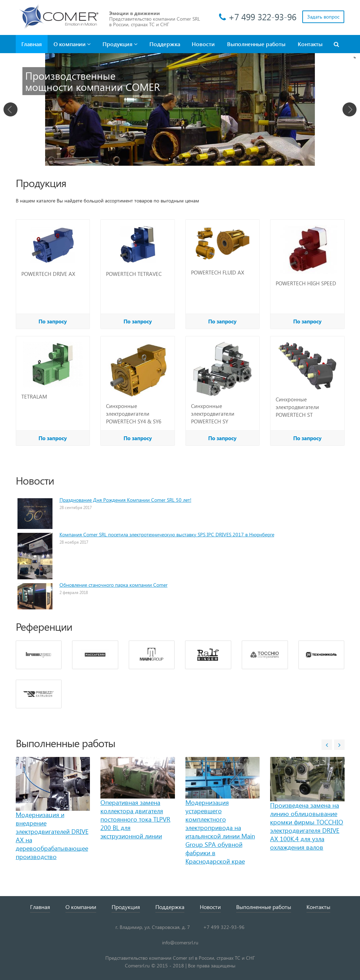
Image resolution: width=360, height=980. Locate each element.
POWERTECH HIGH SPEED (306, 283)
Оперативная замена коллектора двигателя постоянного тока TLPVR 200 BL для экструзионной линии (135, 819)
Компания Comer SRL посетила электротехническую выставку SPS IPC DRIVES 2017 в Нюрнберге (167, 534)
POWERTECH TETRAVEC (134, 274)
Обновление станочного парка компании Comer (114, 585)
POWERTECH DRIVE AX (48, 274)
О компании (72, 44)
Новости (203, 44)
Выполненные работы (256, 44)
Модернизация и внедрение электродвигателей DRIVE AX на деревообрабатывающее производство (52, 835)
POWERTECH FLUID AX (218, 272)
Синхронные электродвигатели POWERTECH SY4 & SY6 (134, 414)
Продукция (120, 44)
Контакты (310, 44)
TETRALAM (34, 396)
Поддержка (165, 44)
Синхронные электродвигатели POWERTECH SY (213, 414)
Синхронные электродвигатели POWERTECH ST (297, 407)
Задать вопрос (323, 17)
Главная (32, 44)
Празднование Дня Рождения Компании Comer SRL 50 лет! (125, 500)
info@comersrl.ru (180, 942)
